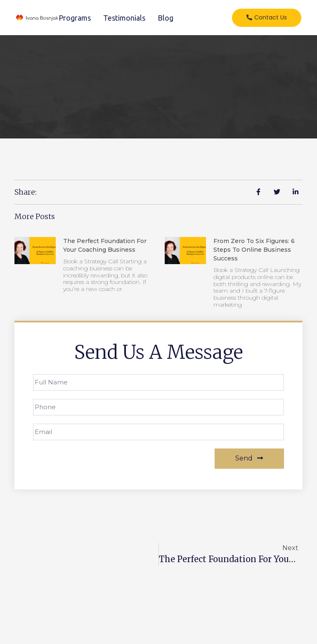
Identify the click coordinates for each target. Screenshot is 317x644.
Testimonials (124, 18)
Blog (166, 18)
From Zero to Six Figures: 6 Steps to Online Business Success (254, 250)
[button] (267, 18)
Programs (75, 18)
